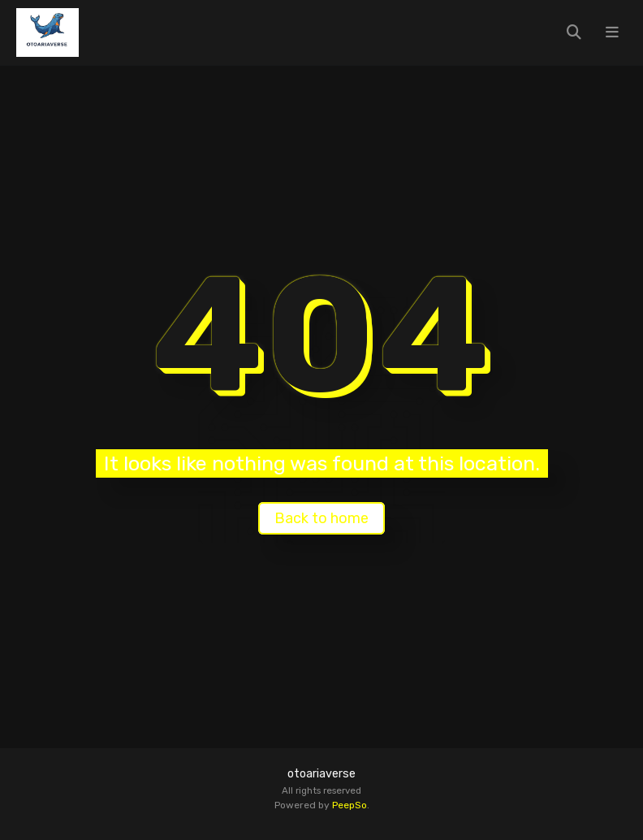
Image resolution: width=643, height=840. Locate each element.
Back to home (321, 518)
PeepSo (350, 805)
